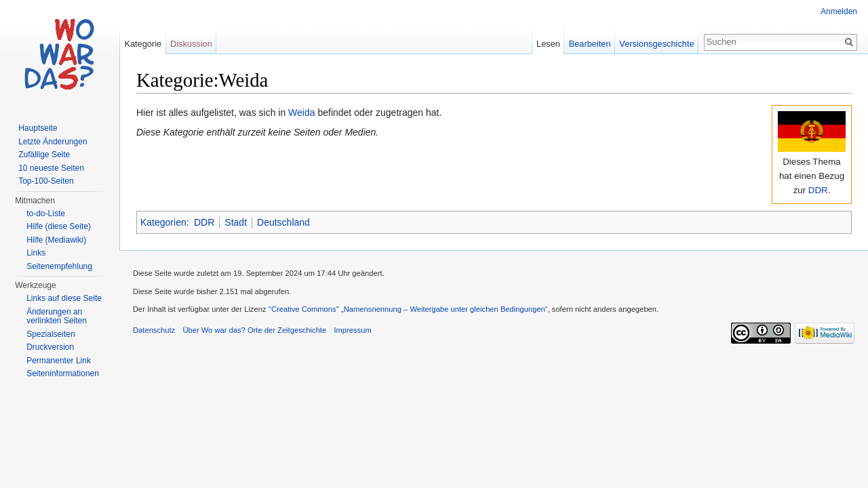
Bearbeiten (590, 44)
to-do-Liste (46, 213)
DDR (818, 190)
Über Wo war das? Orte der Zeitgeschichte (254, 330)
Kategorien (163, 222)
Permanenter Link (59, 361)
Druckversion (50, 347)
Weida (301, 113)
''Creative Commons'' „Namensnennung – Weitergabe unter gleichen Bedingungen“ (408, 309)
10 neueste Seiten (51, 168)
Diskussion (191, 44)
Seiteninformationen (63, 373)
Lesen (548, 44)
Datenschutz (154, 330)
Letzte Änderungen (53, 142)
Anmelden (839, 12)
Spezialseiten (51, 334)
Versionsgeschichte (656, 44)
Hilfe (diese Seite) (59, 226)
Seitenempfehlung (59, 266)
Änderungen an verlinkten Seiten (57, 317)
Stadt (236, 222)
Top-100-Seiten (46, 181)
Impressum (352, 330)
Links (36, 253)
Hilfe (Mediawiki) (56, 240)
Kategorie (143, 44)
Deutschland (283, 222)
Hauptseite (38, 128)
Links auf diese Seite (64, 298)
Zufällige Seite (44, 155)
